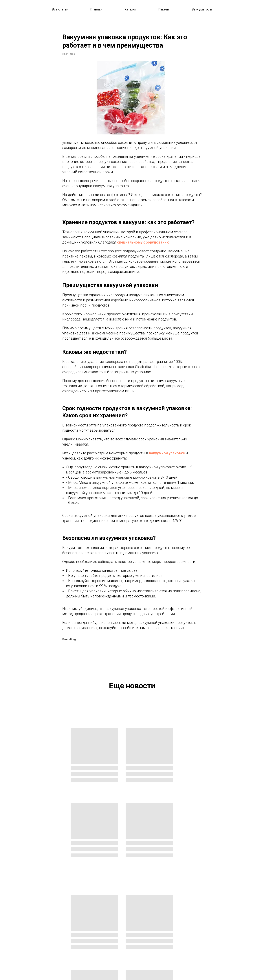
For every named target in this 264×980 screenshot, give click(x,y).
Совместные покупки (149, 929)
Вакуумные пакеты (93, 935)
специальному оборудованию (143, 245)
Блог (29, 935)
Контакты (32, 952)
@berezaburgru (213, 929)
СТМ (139, 935)
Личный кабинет (146, 941)
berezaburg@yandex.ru (212, 923)
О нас (29, 947)
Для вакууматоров (92, 953)
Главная (96, 9)
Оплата (30, 964)
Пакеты (164, 9)
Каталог (130, 9)
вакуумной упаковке (167, 456)
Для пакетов (88, 947)
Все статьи (60, 9)
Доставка (32, 958)
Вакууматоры (202, 9)
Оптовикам (143, 923)
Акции (30, 941)
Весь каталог (89, 923)
